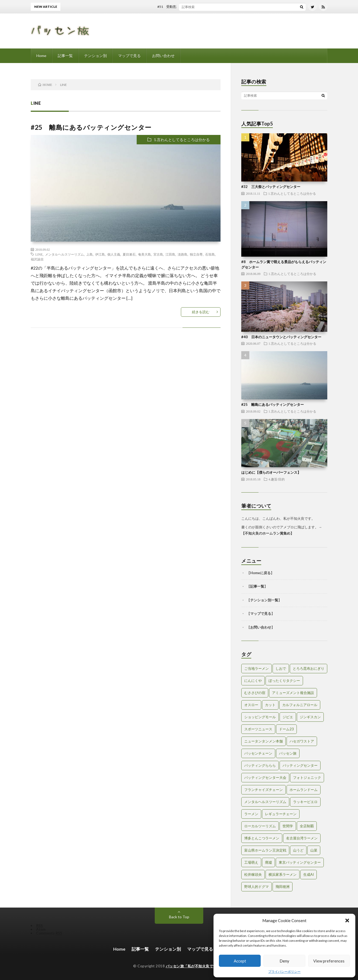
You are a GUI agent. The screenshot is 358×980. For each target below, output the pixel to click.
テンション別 (95, 56)
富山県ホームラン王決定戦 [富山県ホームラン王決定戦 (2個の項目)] (265, 850)
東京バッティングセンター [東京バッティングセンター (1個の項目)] (300, 862)
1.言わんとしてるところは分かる (182, 140)
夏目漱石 (129, 254)
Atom (41, 929)
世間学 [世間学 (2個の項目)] (288, 826)
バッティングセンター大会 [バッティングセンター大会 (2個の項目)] (265, 777)
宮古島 (158, 254)
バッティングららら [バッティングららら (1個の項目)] (260, 765)
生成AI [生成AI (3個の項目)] (309, 874)
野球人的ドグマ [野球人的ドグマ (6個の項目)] (257, 887)
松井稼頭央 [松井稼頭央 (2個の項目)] (253, 874)
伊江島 (100, 254)
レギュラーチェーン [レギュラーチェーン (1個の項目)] (281, 814)
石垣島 (210, 254)
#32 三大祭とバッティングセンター (271, 187)
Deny (284, 961)
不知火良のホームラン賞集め (268, 533)
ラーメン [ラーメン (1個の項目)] (251, 814)
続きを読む (201, 312)
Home (41, 56)
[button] (347, 920)
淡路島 (183, 254)
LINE (39, 254)
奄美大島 (144, 254)
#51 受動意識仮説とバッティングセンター (194, 7)
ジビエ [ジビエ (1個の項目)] (288, 717)
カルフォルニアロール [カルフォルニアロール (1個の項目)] (300, 705)
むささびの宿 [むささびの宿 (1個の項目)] (255, 693)
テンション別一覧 (264, 600)
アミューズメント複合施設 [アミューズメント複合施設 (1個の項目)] (293, 693)
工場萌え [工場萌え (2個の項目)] (251, 862)
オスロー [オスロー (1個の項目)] (251, 705)
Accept (240, 961)
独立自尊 (196, 254)
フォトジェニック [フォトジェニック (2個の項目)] (307, 777)
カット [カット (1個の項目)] (270, 705)
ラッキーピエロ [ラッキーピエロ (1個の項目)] (305, 802)
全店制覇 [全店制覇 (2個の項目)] (307, 826)
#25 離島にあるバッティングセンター (91, 127)
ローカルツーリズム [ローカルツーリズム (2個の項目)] (260, 826)
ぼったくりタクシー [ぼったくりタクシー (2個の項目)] (284, 681)
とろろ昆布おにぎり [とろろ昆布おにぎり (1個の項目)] (309, 668)
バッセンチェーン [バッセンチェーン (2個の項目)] (258, 753)
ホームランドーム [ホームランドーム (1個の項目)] (304, 790)
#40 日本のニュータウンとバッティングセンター (281, 337)
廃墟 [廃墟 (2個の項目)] (268, 862)
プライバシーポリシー (284, 972)
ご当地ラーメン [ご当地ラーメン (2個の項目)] (257, 668)
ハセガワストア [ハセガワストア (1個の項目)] (302, 741)
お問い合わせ (163, 56)
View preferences (329, 961)
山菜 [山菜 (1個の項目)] (314, 850)
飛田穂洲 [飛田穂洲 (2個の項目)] (283, 887)
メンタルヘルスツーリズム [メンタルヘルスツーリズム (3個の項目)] (265, 802)
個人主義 (114, 254)
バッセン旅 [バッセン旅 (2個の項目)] (288, 753)
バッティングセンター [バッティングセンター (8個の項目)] (300, 765)
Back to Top (179, 917)
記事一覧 (65, 56)
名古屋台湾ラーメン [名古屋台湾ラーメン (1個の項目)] (302, 838)
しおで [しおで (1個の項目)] (281, 668)
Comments (49, 933)
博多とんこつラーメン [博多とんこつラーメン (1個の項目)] (262, 838)
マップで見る (129, 56)
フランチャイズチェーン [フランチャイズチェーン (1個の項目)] (264, 790)
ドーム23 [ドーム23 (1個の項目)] (286, 729)
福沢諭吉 (37, 259)
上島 (89, 254)
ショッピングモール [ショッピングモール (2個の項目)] (260, 717)
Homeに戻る (260, 573)
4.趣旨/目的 (277, 479)
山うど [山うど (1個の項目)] (298, 850)
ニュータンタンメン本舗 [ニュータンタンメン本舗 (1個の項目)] (264, 741)
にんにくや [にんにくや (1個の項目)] (253, 681)
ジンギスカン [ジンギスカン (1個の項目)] (310, 717)
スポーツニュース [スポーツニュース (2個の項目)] (258, 729)
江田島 (170, 254)
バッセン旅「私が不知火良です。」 (195, 966)
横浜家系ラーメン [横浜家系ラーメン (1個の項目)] (283, 874)
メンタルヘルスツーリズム (64, 254)
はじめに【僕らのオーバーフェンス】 (271, 472)
